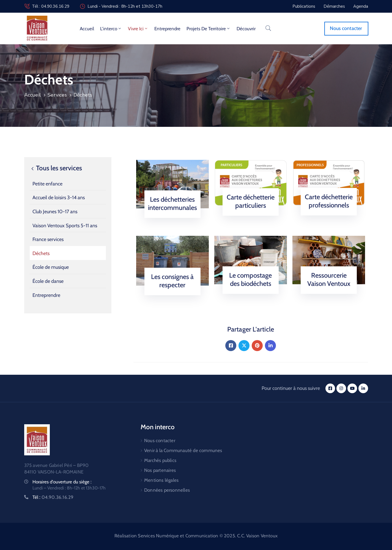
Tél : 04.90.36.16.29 (51, 6)
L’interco (111, 29)
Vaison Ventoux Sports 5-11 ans (65, 226)
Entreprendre (167, 29)
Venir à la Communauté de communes (183, 450)
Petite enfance (47, 184)
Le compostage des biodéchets (250, 279)
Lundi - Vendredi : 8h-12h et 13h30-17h (125, 6)
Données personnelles (167, 490)
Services (57, 95)
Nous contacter (160, 440)
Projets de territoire (209, 29)
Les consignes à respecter (172, 281)
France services (48, 239)
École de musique (51, 267)
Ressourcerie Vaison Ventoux (329, 279)
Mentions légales (161, 480)
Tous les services (56, 168)
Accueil (87, 29)
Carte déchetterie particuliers (251, 201)
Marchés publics (160, 460)
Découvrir (246, 29)
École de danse (48, 281)
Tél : (53, 497)
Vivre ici (138, 29)
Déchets (41, 253)
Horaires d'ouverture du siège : (62, 482)
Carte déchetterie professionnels (329, 201)
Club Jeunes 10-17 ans (55, 212)
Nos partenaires (160, 470)
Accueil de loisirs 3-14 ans (59, 198)
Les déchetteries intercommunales (172, 203)
